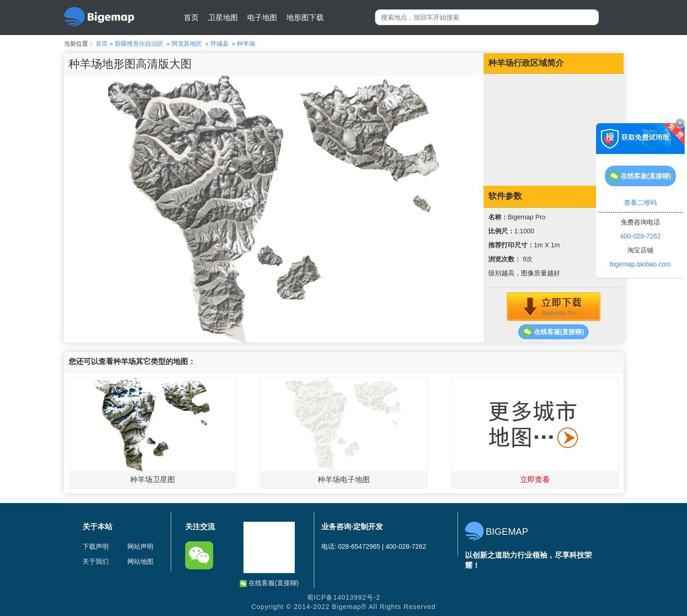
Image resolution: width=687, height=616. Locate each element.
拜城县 (219, 44)
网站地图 (140, 561)
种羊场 (246, 44)
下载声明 (96, 546)
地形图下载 (305, 17)
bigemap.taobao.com (641, 264)
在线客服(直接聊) (553, 332)
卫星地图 (223, 17)
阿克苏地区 (187, 44)
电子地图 (262, 17)
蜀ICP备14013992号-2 (344, 597)
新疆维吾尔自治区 (139, 44)
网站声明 (140, 546)
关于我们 (96, 561)
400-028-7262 (640, 236)
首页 (191, 17)
